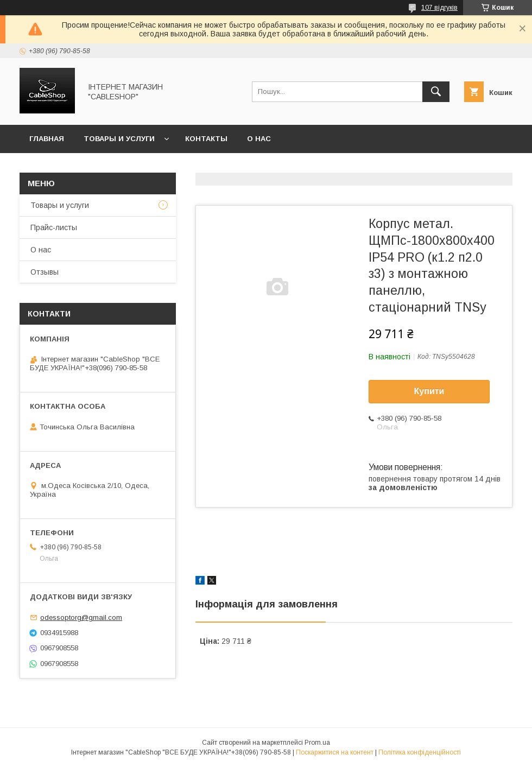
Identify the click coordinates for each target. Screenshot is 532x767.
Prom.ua (317, 743)
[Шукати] (436, 92)
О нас (259, 139)
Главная (47, 139)
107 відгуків (439, 8)
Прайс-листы (54, 227)
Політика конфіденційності (420, 752)
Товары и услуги (119, 139)
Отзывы (45, 272)
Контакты (206, 139)
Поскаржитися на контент (335, 752)
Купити (429, 391)
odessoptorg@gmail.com (81, 617)
